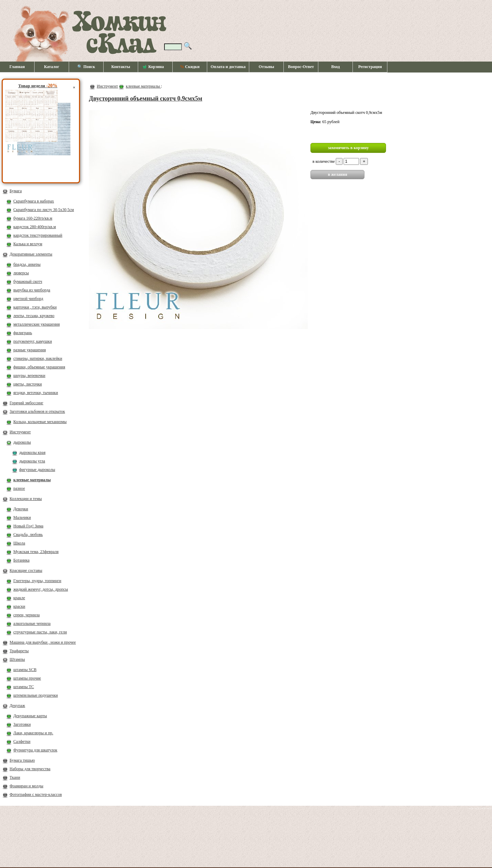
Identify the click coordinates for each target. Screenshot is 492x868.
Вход (336, 67)
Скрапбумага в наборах (34, 201)
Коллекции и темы (26, 499)
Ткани (15, 777)
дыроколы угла (32, 461)
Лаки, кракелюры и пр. (33, 733)
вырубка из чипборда (32, 290)
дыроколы (22, 442)
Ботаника (21, 560)
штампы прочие (27, 678)
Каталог (52, 67)
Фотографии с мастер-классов (36, 794)
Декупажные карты (30, 716)
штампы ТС (24, 687)
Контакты (121, 67)
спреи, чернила (26, 615)
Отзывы (267, 67)
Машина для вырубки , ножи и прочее (43, 642)
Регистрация (370, 67)
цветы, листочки (28, 384)
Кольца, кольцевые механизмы (40, 422)
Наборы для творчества (30, 769)
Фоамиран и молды (26, 786)
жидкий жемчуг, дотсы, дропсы (41, 589)
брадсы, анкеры (27, 264)
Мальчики (22, 517)
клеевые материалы (32, 480)
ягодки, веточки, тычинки (36, 393)
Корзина (154, 67)
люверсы (21, 273)
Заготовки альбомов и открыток (37, 411)
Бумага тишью (22, 760)
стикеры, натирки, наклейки (38, 358)
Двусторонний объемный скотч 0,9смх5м (146, 98)
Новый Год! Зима (28, 526)
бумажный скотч (28, 281)
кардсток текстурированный (38, 235)
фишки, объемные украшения (39, 367)
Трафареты (19, 651)
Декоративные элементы (31, 254)
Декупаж (17, 706)
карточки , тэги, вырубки (35, 307)
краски (19, 606)
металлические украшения (37, 324)
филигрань (23, 333)
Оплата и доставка (228, 67)
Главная (17, 67)
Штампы (17, 659)
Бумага (16, 191)
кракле (19, 598)
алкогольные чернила (32, 623)
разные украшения (30, 350)
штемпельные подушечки (36, 695)
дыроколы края (32, 452)
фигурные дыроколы (37, 470)
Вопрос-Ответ (301, 67)
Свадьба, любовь (28, 535)
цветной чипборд (28, 299)
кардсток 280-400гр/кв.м (35, 227)
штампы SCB (25, 670)
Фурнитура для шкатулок (35, 750)
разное (19, 488)
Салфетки (22, 741)
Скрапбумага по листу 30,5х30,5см (44, 210)
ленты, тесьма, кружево (34, 316)
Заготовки (22, 724)
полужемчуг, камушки (33, 341)
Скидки (190, 67)
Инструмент (20, 432)
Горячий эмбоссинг (26, 403)
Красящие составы (26, 570)
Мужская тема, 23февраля (36, 552)
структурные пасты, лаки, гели (40, 632)
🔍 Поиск (86, 67)
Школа (19, 543)
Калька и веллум (28, 244)
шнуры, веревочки (29, 376)
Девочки (21, 509)
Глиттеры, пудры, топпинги (37, 581)
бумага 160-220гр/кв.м (33, 218)
